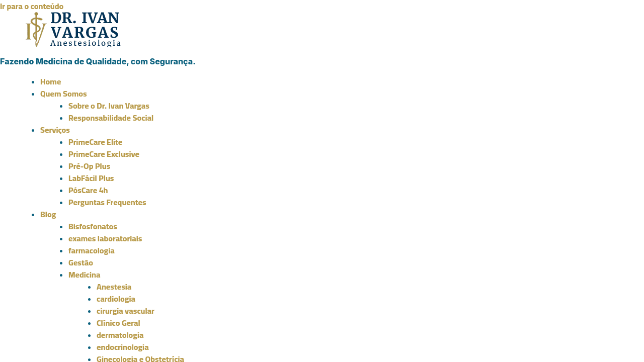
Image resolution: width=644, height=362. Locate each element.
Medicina (84, 275)
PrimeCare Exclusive (104, 154)
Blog (48, 214)
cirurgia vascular (126, 311)
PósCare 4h (88, 190)
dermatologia (120, 335)
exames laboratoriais (105, 238)
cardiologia (116, 299)
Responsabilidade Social (111, 118)
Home (51, 81)
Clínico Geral (118, 323)
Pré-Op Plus (89, 166)
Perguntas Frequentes (107, 202)
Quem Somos (64, 94)
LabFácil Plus (91, 178)
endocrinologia (123, 347)
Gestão (81, 262)
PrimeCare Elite (95, 142)
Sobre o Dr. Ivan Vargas (109, 106)
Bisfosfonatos (93, 226)
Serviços (55, 130)
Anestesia (114, 287)
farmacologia (92, 250)
